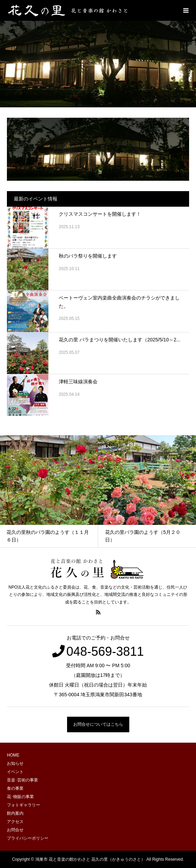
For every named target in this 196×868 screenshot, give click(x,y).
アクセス (15, 822)
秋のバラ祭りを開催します (88, 256)
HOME (13, 755)
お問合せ (15, 830)
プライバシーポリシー (28, 838)
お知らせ (15, 763)
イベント (15, 772)
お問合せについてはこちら (98, 724)
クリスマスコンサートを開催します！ (100, 214)
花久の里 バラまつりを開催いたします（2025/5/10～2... (120, 340)
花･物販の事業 (20, 797)
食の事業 (15, 788)
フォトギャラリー (24, 805)
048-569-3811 (105, 651)
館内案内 (15, 813)
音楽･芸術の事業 (22, 780)
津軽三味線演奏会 (78, 382)
